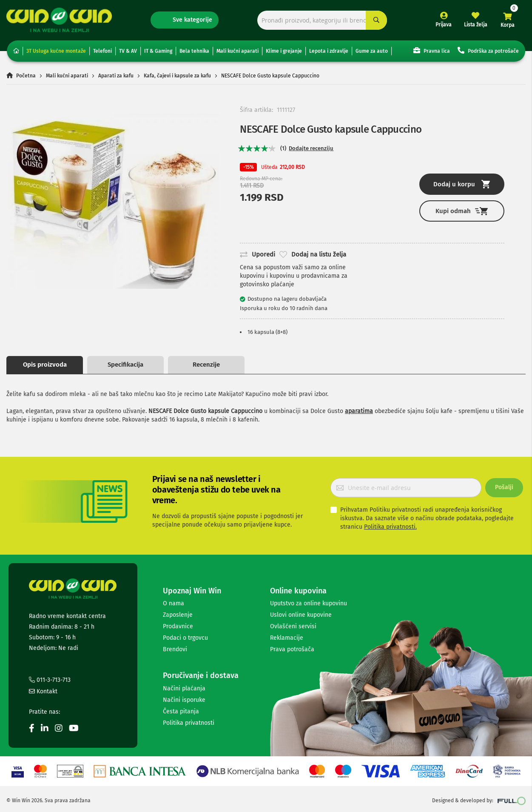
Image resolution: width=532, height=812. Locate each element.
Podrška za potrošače (488, 50)
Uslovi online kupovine (301, 615)
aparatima (359, 411)
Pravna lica (432, 50)
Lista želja (476, 25)
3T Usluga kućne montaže (56, 51)
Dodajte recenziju (311, 148)
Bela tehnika (194, 51)
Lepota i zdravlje (329, 51)
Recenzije (206, 365)
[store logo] (59, 20)
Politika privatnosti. (390, 527)
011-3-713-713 (50, 680)
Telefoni (102, 51)
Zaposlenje (178, 615)
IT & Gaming (158, 51)
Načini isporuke (184, 700)
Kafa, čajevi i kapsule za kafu (177, 76)
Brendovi (175, 649)
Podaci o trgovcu (185, 638)
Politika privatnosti (189, 723)
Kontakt (43, 691)
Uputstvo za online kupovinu (309, 603)
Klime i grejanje (284, 51)
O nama (174, 603)
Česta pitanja (181, 711)
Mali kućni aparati (238, 51)
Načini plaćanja (184, 688)
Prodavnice (178, 626)
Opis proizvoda (45, 365)
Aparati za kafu (116, 76)
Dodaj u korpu (462, 184)
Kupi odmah (462, 211)
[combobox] (322, 20)
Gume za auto (372, 51)
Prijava (444, 25)
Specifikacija (125, 365)
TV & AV (128, 51)
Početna (26, 76)
